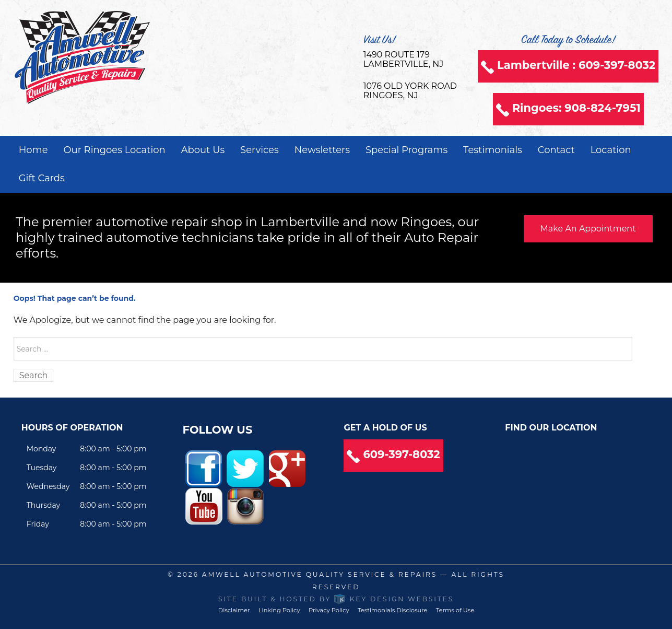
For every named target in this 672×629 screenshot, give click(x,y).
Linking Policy (279, 610)
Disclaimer (234, 610)
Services (260, 150)
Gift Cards (42, 178)
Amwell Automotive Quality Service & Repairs (320, 574)
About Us (203, 150)
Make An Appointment (588, 229)
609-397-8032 (401, 454)
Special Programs (406, 150)
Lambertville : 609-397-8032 (576, 65)
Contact (556, 150)
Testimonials (493, 150)
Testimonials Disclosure (393, 610)
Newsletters (322, 150)
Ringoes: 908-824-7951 (576, 108)
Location (611, 150)
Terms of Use (455, 610)
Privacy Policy (329, 610)
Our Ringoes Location (114, 150)
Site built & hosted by (336, 599)
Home (33, 150)
